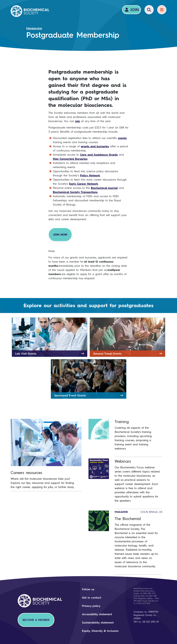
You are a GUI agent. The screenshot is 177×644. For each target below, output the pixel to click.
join (78, 121)
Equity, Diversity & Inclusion (100, 631)
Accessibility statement (97, 614)
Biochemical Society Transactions (75, 192)
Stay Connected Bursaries (70, 159)
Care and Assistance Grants (99, 155)
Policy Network (90, 175)
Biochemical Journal (104, 188)
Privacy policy (91, 606)
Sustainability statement (98, 623)
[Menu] (162, 10)
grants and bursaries (95, 146)
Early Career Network (84, 184)
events (122, 138)
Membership (34, 28)
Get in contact (92, 598)
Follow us (88, 589)
